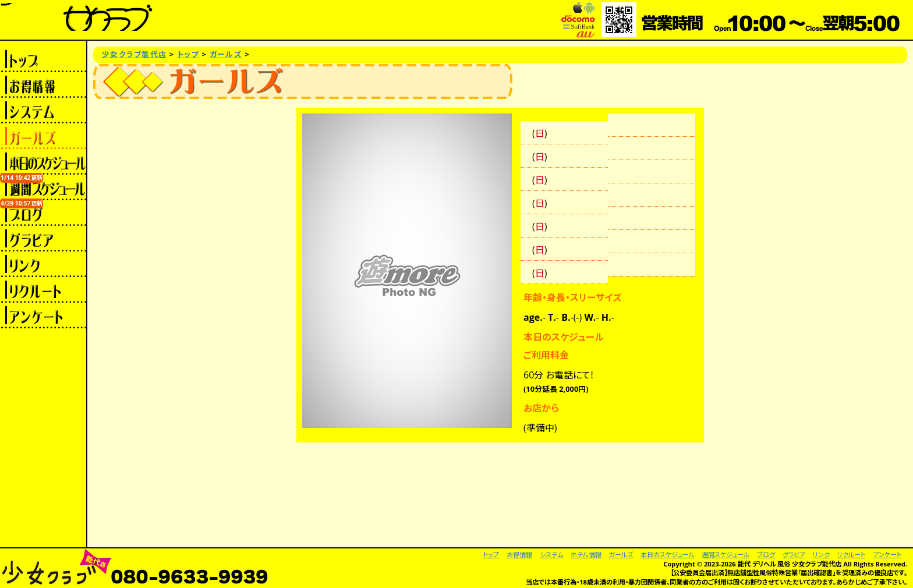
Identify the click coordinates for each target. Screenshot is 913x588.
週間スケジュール (43, 187)
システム (43, 111)
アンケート (43, 316)
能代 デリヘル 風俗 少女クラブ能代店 (790, 564)
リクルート (43, 290)
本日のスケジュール (43, 162)
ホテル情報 (586, 555)
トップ (43, 59)
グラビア (43, 239)
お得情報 (43, 85)
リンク (43, 264)
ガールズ (43, 136)
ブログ (43, 213)
